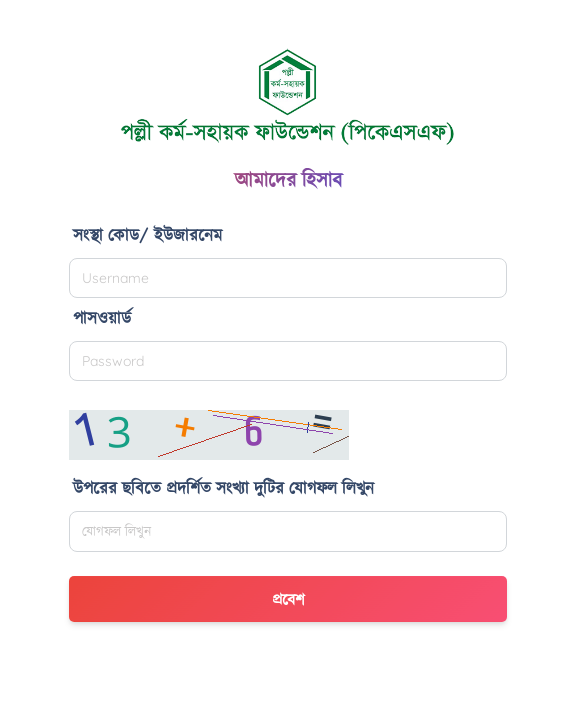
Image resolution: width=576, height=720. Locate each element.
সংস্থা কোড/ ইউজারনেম (147, 234)
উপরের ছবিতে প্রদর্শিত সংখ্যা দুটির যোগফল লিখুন (223, 487)
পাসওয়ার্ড (102, 317)
